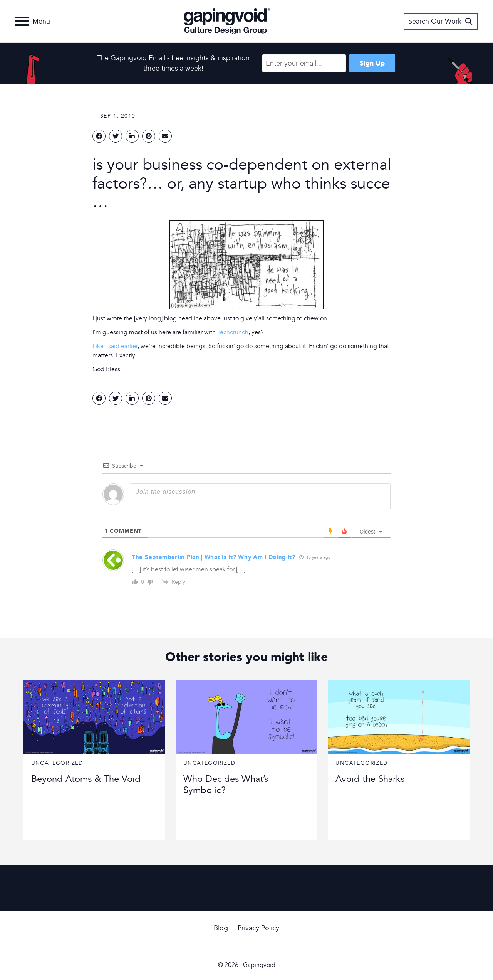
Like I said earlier (115, 346)
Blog (221, 928)
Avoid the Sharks (370, 779)
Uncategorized (57, 763)
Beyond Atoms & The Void (86, 779)
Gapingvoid (227, 21)
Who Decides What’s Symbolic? (226, 785)
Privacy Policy (258, 928)
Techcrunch (233, 332)
